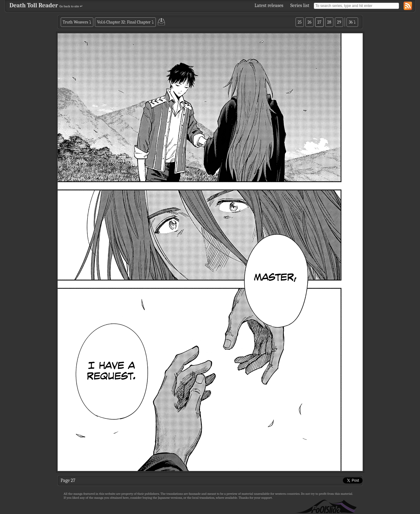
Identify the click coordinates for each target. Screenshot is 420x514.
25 (300, 22)
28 (329, 22)
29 (339, 22)
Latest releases (269, 5)
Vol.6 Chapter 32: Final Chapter (124, 22)
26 (309, 22)
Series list (300, 5)
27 (319, 22)
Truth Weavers (75, 22)
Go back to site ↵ (71, 6)
